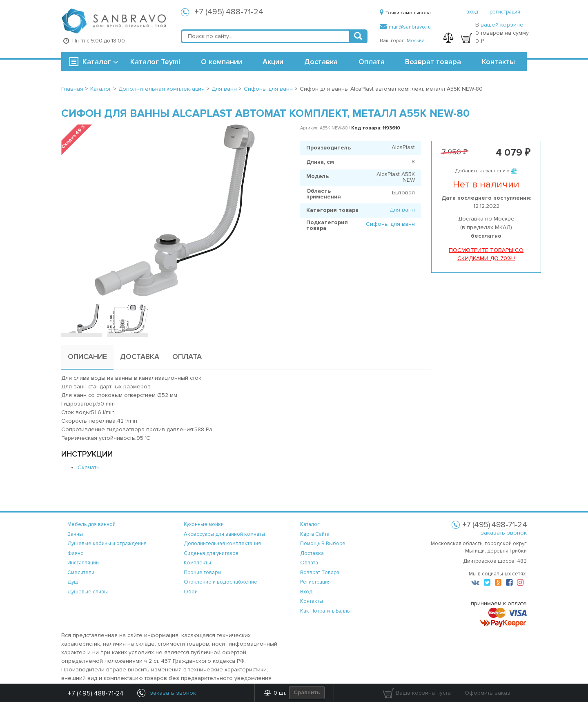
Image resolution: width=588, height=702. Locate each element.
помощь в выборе (323, 544)
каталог (310, 524)
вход (472, 12)
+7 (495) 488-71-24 (229, 12)
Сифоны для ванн (390, 224)
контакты (312, 601)
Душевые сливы (88, 592)
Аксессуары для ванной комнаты (224, 534)
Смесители (81, 573)
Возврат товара (433, 62)
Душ (73, 582)
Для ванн (402, 210)
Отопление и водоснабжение (220, 582)
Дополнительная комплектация (222, 544)
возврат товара (320, 573)
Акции (273, 62)
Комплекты (197, 563)
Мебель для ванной (91, 524)
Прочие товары (203, 573)
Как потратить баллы (325, 611)
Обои (191, 592)
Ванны (75, 534)
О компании (222, 62)
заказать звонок (504, 533)
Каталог (97, 62)
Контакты (498, 62)
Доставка (321, 62)
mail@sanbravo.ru (405, 27)
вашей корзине (502, 25)
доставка (312, 553)
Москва (416, 41)
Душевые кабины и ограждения (107, 544)
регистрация (505, 12)
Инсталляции (83, 563)
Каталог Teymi (155, 62)
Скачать (89, 467)
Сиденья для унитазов (211, 553)
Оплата (372, 62)
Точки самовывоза (405, 13)
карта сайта (315, 534)
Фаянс (75, 553)
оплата (309, 563)
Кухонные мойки (204, 524)
